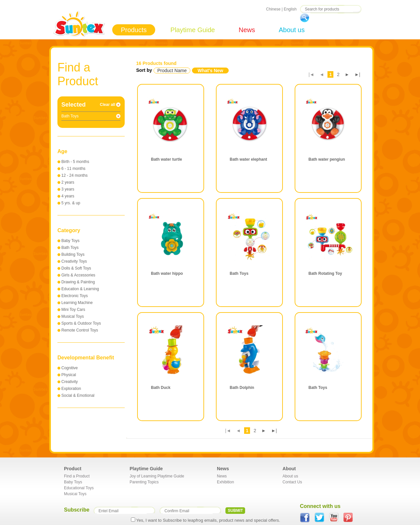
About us (292, 30)
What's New (210, 71)
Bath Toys (70, 248)
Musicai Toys (75, 494)
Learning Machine (77, 303)
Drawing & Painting (78, 282)
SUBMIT (235, 511)
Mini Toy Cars (73, 310)
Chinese (273, 9)
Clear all (107, 105)
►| (358, 74)
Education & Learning (80, 289)
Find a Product (77, 476)
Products (134, 30)
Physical (69, 375)
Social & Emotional (78, 395)
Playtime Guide (193, 30)
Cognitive (70, 368)
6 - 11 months (73, 169)
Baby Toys (70, 241)
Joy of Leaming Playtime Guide (157, 476)
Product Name (172, 71)
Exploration (71, 389)
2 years (68, 182)
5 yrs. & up (71, 203)
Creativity (70, 382)
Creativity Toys (74, 261)
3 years (68, 189)
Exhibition (225, 482)
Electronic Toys (74, 296)
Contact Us (292, 482)
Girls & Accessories (78, 275)
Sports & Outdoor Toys (81, 323)
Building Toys (73, 254)
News (247, 30)
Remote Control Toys (80, 330)
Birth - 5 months (75, 162)
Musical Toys (73, 316)
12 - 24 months (74, 175)
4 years (68, 196)
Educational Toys (79, 488)
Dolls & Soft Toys (76, 268)
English (290, 9)
